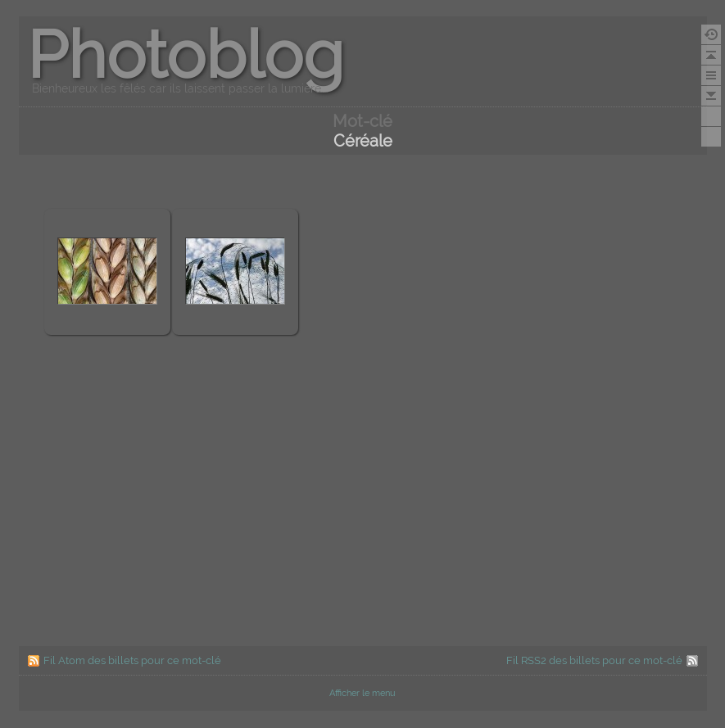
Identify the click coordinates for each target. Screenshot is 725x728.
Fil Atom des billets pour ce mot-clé (132, 660)
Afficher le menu (362, 693)
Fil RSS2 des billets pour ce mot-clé (594, 660)
